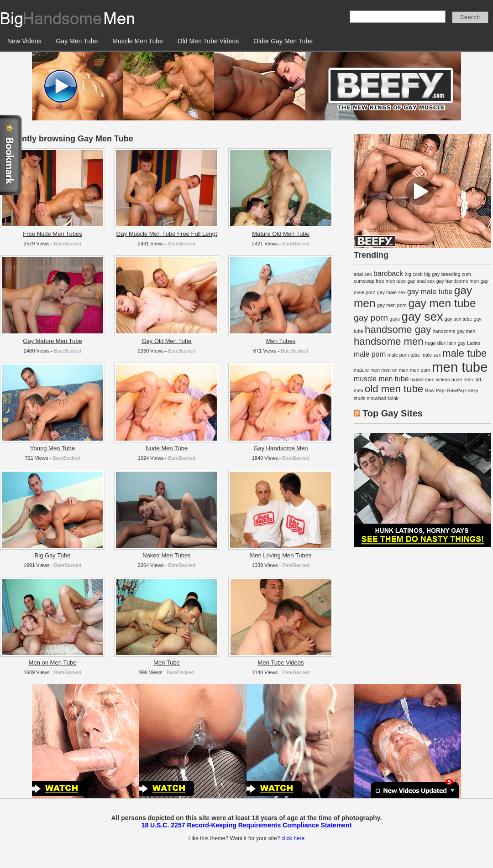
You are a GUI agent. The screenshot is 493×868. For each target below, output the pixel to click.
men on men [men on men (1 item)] (395, 370)
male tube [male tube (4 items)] (464, 353)
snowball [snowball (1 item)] (376, 398)
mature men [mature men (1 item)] (367, 370)
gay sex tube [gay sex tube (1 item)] (458, 319)
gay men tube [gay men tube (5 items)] (442, 303)
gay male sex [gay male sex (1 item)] (391, 292)
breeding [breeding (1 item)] (451, 274)
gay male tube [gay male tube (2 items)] (430, 292)
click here (293, 838)
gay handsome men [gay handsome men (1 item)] (458, 281)
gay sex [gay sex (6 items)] (422, 317)
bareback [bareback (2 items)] (388, 273)
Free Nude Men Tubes (52, 234)
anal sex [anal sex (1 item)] (363, 274)
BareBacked (68, 244)
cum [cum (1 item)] (467, 274)
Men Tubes (281, 341)
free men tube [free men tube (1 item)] (391, 281)
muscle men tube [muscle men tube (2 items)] (381, 379)
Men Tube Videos (281, 663)
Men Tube (167, 663)
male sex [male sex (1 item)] (431, 355)
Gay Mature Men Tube (52, 341)
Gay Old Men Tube (166, 341)
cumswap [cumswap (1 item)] (364, 281)
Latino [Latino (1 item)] (474, 343)
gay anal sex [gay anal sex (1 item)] (421, 281)
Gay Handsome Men (281, 448)
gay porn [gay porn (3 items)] (371, 318)
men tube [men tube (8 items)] (460, 367)
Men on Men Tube (53, 663)
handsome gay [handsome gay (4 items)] (398, 330)
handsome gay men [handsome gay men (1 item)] (454, 331)
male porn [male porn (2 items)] (370, 354)
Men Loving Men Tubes (281, 555)
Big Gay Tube (53, 555)
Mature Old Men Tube (281, 234)
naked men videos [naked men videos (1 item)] (430, 379)
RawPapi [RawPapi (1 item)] (457, 390)
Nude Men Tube (167, 448)
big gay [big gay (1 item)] (432, 274)
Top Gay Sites (393, 413)
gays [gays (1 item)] (395, 319)
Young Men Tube (52, 448)
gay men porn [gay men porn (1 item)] (392, 305)
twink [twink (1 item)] (393, 398)
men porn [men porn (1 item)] (420, 370)
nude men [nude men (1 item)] (462, 379)
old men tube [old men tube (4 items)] (394, 389)
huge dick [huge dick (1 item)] (435, 343)
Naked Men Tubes (167, 555)
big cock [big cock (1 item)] (414, 274)
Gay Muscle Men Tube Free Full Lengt (166, 234)
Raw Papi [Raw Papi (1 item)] (435, 390)
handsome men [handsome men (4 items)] (389, 341)
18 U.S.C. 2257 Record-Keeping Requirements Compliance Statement (247, 825)
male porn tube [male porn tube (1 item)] (404, 355)
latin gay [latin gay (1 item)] (456, 343)
